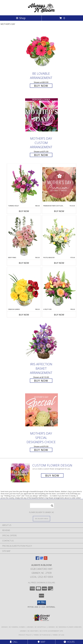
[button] (42, 603)
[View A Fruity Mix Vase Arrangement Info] (59, 288)
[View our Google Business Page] (41, 559)
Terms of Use (58, 635)
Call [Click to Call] (14, 642)
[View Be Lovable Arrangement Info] (41, 50)
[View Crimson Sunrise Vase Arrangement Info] (24, 288)
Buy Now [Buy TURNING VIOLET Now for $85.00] (24, 211)
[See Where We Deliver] (41, 519)
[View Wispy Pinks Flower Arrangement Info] (24, 236)
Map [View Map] (41, 642)
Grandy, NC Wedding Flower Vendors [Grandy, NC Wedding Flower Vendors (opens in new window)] (65, 627)
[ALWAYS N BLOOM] (41, 12)
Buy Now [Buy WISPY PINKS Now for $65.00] (24, 263)
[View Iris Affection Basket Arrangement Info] (41, 341)
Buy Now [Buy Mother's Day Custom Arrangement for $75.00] (41, 155)
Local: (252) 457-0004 (41, 577)
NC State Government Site (51, 631)
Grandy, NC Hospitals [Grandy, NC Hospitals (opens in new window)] (37, 627)
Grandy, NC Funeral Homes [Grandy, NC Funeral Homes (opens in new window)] (13, 627)
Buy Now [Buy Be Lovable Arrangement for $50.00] (41, 86)
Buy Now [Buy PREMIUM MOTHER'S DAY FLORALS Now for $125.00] (59, 211)
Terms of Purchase (42, 635)
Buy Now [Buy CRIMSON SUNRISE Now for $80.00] (24, 315)
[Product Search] (42, 506)
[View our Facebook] (37, 559)
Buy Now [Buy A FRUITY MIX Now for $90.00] (59, 315)
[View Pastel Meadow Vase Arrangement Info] (59, 236)
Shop (21, 18)
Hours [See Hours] (69, 642)
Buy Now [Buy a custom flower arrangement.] (52, 475)
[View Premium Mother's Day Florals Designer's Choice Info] (59, 184)
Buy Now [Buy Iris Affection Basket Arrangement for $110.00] (41, 381)
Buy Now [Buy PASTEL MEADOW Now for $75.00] (59, 263)
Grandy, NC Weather (29, 631)
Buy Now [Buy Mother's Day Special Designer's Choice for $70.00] (41, 450)
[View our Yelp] (46, 559)
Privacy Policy (25, 635)
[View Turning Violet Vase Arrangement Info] (24, 184)
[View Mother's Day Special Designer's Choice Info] (41, 410)
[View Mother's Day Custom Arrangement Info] (41, 115)
